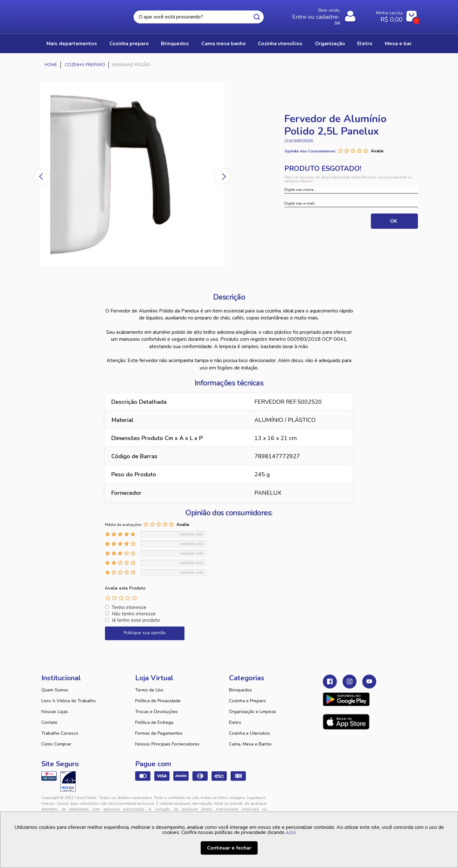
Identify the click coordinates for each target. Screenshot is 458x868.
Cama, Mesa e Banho (250, 744)
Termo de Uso (149, 690)
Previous (42, 176)
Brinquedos (240, 690)
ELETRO (365, 44)
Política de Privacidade (158, 701)
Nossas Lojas (55, 712)
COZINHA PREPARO (129, 44)
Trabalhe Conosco (60, 733)
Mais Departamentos (72, 44)
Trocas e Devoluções (156, 712)
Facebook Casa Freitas (330, 682)
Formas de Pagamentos (159, 733)
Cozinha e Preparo (247, 701)
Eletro (235, 722)
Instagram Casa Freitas (350, 682)
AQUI (291, 833)
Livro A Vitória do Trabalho (69, 701)
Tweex (331, 803)
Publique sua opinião (145, 633)
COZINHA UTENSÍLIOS (280, 44)
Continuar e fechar (229, 848)
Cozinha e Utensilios (250, 733)
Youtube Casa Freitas (369, 682)
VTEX (358, 803)
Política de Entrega (154, 722)
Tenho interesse (129, 607)
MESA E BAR (398, 44)
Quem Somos (55, 690)
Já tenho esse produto (136, 620)
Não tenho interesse (134, 614)
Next (223, 176)
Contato (49, 722)
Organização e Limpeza (252, 712)
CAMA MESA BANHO (224, 44)
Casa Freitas (76, 15)
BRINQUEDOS (175, 44)
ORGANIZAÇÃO (330, 44)
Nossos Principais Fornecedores (167, 744)
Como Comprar (56, 744)
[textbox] (198, 17)
